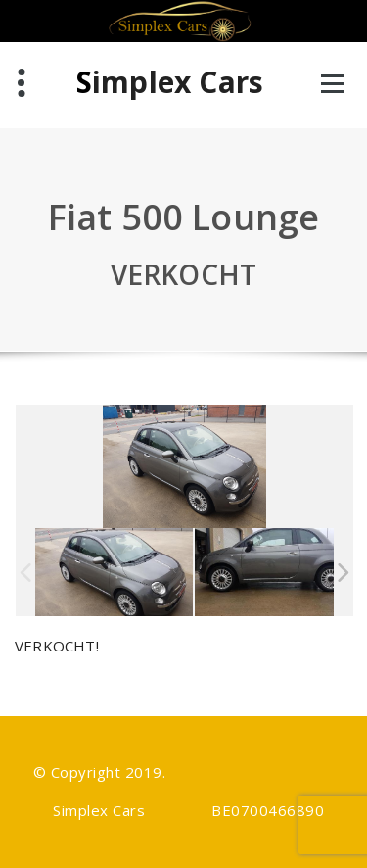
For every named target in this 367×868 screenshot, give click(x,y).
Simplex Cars (170, 82)
